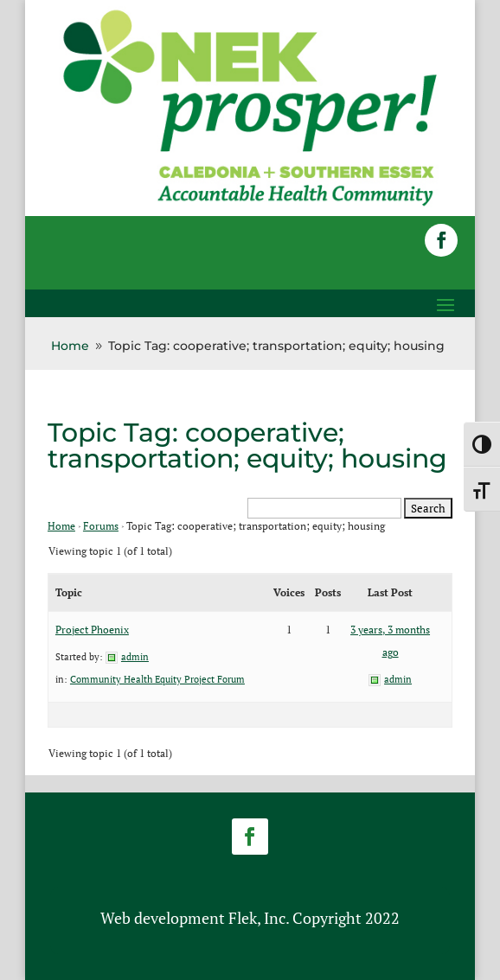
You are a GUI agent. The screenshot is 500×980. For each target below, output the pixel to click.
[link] (250, 204)
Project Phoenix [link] (92, 630)
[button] (441, 240)
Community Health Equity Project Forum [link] (157, 679)
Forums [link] (101, 526)
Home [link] (61, 526)
